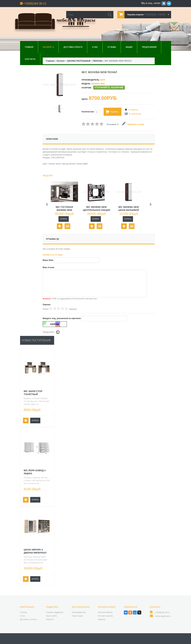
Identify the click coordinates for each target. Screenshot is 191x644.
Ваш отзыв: (49, 267)
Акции (129, 47)
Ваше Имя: (48, 260)
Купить (112, 112)
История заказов (105, 616)
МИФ (103, 80)
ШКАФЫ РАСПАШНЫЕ (79, 61)
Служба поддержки (55, 612)
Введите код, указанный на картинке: (62, 318)
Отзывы (112, 47)
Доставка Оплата (73, 47)
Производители (79, 612)
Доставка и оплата (28, 619)
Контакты (30, 59)
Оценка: (47, 304)
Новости (50, 619)
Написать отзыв (133, 124)
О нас (95, 47)
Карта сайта (51, 616)
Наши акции (77, 616)
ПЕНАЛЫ (98, 61)
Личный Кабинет (105, 612)
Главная (29, 47)
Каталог (47, 47)
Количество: (91, 112)
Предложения (149, 47)
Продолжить (51, 332)
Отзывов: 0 (113, 124)
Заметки (102, 619)
